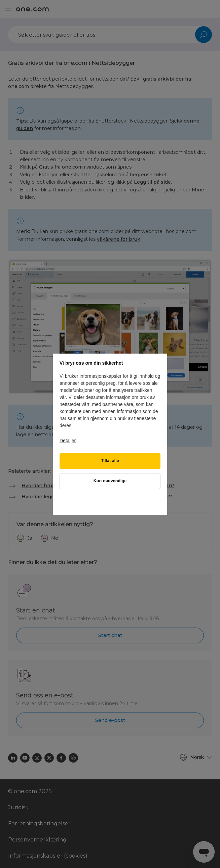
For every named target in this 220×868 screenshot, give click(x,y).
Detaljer (68, 441)
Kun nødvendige (110, 481)
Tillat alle (110, 461)
